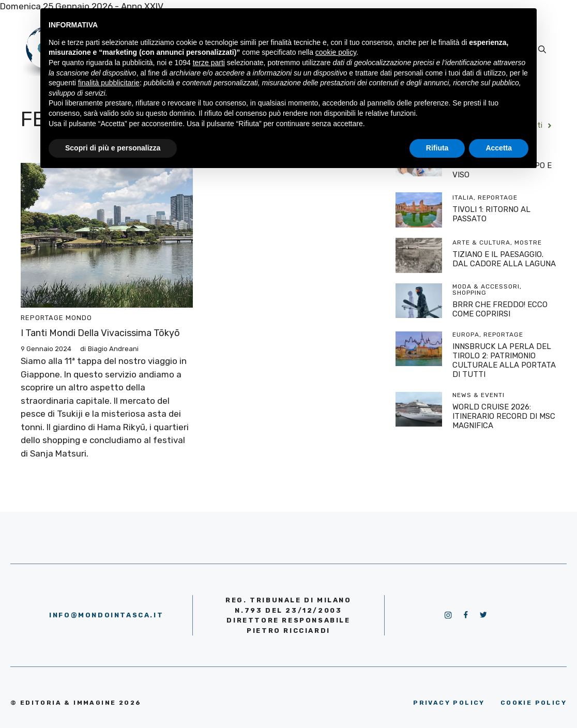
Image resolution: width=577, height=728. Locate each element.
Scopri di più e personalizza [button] (113, 148)
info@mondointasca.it (106, 615)
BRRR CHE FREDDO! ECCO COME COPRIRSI (500, 309)
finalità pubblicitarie (109, 83)
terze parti (209, 63)
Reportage (42, 318)
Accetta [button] (499, 148)
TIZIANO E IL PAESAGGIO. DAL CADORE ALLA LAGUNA (504, 259)
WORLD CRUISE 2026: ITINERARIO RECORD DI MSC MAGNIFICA (504, 416)
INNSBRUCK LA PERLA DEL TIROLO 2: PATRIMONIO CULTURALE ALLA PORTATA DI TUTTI (504, 360)
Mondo (79, 318)
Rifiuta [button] (437, 148)
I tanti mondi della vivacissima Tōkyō (100, 333)
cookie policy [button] (336, 52)
